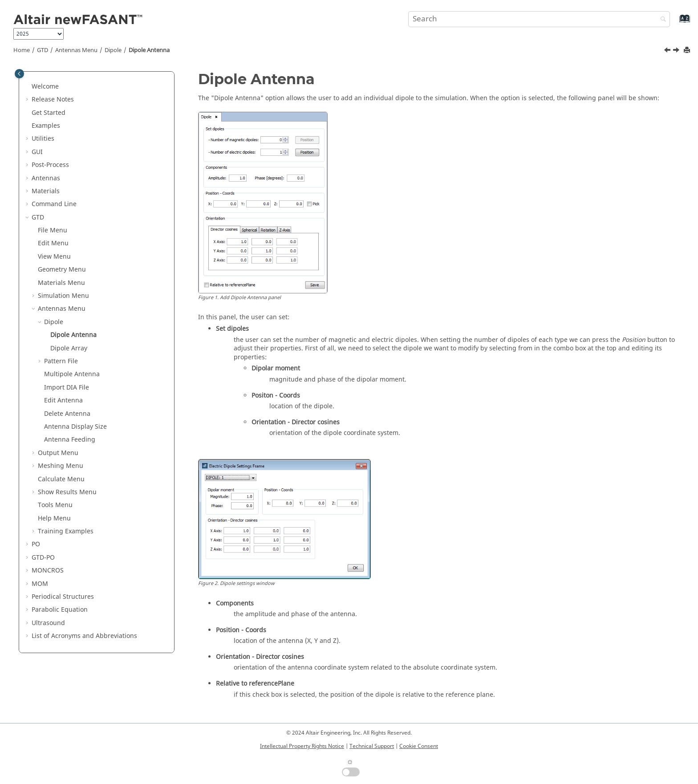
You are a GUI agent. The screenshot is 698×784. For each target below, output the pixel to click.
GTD (43, 50)
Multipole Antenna (72, 374)
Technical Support (372, 746)
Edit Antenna (63, 400)
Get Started (49, 113)
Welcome (45, 87)
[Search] (661, 20)
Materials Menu (61, 283)
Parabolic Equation (60, 610)
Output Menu (58, 453)
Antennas (46, 178)
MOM (40, 584)
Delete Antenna (67, 414)
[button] (28, 87)
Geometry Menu (62, 270)
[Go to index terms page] (675, 23)
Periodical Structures (63, 597)
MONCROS (48, 571)
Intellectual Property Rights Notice (302, 746)
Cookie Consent (419, 746)
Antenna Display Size (75, 427)
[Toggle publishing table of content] (19, 74)
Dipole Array (69, 348)
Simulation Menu (63, 296)
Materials (46, 191)
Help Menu (54, 518)
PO (36, 544)
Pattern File (61, 361)
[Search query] (539, 19)
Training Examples (66, 531)
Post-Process (50, 165)
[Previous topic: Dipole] (668, 51)
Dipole (113, 50)
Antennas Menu (76, 50)
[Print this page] (688, 51)
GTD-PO (43, 558)
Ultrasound (48, 623)
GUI (37, 152)
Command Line (54, 204)
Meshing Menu (61, 466)
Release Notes (53, 100)
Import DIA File (67, 388)
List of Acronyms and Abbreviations (84, 636)
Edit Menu (53, 243)
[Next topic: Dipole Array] (677, 51)
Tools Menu (55, 505)
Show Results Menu (67, 492)
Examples (46, 126)
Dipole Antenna (149, 50)
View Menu (54, 257)
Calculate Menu (61, 479)
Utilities (43, 139)
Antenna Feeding (70, 440)
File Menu (53, 230)
